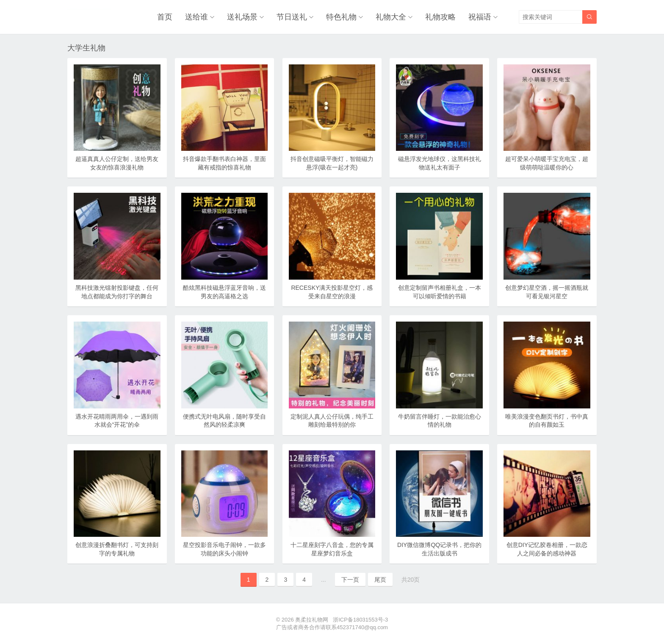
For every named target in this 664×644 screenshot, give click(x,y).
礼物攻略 (440, 17)
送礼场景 (242, 17)
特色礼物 (341, 17)
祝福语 (480, 17)
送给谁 (196, 17)
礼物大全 (391, 17)
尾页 (380, 580)
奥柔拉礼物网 (312, 620)
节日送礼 (292, 17)
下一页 (350, 580)
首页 (165, 17)
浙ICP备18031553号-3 (360, 620)
